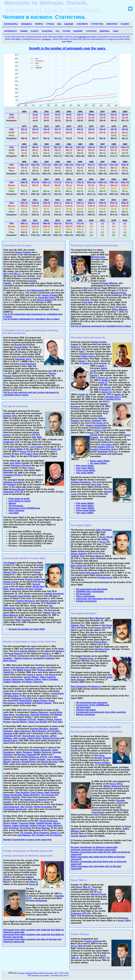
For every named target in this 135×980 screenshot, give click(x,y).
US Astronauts (16, 506)
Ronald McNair (24, 703)
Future (66, 31)
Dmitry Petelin (10, 823)
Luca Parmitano (28, 364)
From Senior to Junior (20, 501)
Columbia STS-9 (112, 399)
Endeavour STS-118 (13, 492)
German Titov (10, 416)
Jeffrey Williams (120, 309)
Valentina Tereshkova (14, 482)
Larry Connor (37, 447)
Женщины (26, 24)
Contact (29, 973)
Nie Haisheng (27, 800)
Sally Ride (37, 437)
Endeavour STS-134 (81, 913)
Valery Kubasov (48, 677)
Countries (47, 31)
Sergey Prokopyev (48, 821)
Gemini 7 (8, 670)
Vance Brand (25, 701)
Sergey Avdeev (45, 300)
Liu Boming (41, 800)
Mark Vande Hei (79, 566)
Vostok (40, 565)
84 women (47, 39)
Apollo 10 (83, 394)
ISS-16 (97, 288)
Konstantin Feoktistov (44, 658)
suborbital (82, 37)
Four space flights (85, 468)
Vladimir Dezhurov (42, 752)
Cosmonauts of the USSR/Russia (93, 705)
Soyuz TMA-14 (78, 946)
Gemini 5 (75, 347)
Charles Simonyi (79, 836)
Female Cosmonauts (86, 601)
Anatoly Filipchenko (13, 679)
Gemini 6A (9, 672)
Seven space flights (100, 461)
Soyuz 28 (33, 884)
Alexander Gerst (23, 359)
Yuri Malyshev (22, 715)
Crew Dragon (98, 812)
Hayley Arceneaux (43, 807)
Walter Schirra (24, 670)
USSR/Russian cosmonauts (90, 592)
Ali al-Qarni (25, 828)
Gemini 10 (106, 392)
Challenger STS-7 (12, 442)
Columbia (120, 800)
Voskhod (8, 658)
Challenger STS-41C (26, 719)
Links (116, 31)
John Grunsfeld (54, 759)
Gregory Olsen (31, 454)
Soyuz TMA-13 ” (84, 887)
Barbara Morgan (17, 489)
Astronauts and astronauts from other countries (100, 599)
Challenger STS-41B (21, 698)
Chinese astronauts (86, 710)
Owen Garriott (17, 589)
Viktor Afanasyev (22, 731)
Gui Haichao (56, 835)
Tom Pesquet (47, 795)
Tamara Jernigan (37, 759)
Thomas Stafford (45, 670)
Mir (91, 630)
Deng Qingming (41, 833)
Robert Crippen (45, 719)
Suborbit (78, 31)
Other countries (16, 511)
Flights (35, 31)
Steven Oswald (20, 759)
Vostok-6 (11, 485)
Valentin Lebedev (49, 601)
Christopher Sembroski (15, 809)
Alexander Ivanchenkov (19, 596)
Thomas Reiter (21, 347)
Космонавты (11, 24)
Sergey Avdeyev (79, 554)
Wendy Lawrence (12, 762)
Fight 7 (82, 352)
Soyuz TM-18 (106, 537)
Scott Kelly (87, 302)
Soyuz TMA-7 (10, 456)
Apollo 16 (119, 394)
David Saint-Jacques (89, 573)
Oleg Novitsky (22, 792)
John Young (105, 387)
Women (24, 31)
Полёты (39, 24)
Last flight (14, 513)
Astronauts (10, 31)
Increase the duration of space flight (27, 629)
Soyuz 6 (31, 675)
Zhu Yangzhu (38, 835)
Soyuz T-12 (100, 430)
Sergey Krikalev (23, 252)
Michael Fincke (119, 293)
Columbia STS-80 (12, 475)
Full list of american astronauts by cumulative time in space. (101, 326)
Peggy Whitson (54, 826)
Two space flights (85, 473)
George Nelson (20, 722)
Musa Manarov (11, 615)
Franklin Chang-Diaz (100, 449)
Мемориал (112, 24)
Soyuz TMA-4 (124, 920)
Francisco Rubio (27, 823)
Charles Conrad (33, 579)
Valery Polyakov (23, 620)
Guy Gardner (42, 736)
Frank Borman (17, 668)
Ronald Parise (10, 741)
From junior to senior (19, 499)
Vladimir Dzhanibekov (97, 425)
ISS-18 (94, 890)
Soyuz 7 (40, 675)
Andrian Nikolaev (28, 651)
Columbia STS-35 (12, 736)
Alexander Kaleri (47, 298)
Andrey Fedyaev (38, 826)
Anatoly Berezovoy (26, 601)
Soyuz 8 (53, 675)
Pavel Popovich (15, 653)
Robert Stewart (44, 703)
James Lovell (36, 668)
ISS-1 (6, 274)
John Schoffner (11, 828)
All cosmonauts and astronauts (92, 589)
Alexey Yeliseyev (34, 682)
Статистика (97, 24)
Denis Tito (56, 449)
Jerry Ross (106, 444)
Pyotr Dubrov (37, 792)
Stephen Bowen (44, 823)
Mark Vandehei (52, 792)
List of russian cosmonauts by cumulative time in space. (32, 319)
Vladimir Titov (49, 613)
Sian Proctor (26, 807)
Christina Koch (105, 578)
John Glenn (15, 463)
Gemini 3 (106, 390)
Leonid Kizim (57, 693)
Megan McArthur (31, 795)
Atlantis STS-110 (106, 447)
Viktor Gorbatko (50, 679)
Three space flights (86, 470)
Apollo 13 (103, 383)
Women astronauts (86, 715)
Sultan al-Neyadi (20, 826)
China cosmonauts (85, 596)
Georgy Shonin (31, 677)
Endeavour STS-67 (38, 757)
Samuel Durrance (51, 738)
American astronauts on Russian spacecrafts (93, 850)
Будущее (69, 24)
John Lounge (20, 738)
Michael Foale (98, 257)
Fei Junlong (26, 833)
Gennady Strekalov (40, 715)
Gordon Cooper (11, 582)
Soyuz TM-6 (101, 628)
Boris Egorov (10, 661)
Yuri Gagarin (10, 563)
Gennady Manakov (39, 729)
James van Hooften (38, 722)
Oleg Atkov (13, 696)
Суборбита (82, 24)
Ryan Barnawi (43, 828)
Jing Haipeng (24, 835)
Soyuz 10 (101, 423)
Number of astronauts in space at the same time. (28, 840)
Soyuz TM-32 (26, 451)
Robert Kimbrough (13, 795)
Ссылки (125, 24)
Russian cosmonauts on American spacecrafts (94, 847)
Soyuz (106, 411)
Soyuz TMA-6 (104, 440)
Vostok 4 (46, 653)
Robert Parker (34, 738)
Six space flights (98, 463)
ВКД (59, 24)
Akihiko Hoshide (12, 797)
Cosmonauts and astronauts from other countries (101, 712)
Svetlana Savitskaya (81, 482)
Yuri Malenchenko (36, 290)
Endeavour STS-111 (107, 452)
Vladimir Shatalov (12, 682)
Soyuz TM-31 (116, 784)
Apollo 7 (102, 366)
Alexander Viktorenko (40, 750)
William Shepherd (112, 786)
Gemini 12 (103, 378)
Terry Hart (57, 722)
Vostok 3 (60, 651)
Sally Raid (96, 484)
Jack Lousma (35, 589)
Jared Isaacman (11, 807)
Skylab (36, 587)
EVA (58, 31)
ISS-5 (86, 288)
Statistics (91, 31)
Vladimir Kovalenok (54, 594)
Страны (50, 24)
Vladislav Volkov (33, 679)
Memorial (105, 31)
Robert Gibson (40, 701)
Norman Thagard (26, 755)
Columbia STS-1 (113, 397)
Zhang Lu (55, 833)
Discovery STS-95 (20, 466)
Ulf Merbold (41, 901)
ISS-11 (17, 274)
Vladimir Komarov (23, 658)
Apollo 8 (106, 380)
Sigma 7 (83, 361)
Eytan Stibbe (16, 449)
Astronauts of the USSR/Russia (24, 508)
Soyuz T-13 (93, 433)
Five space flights (85, 466)
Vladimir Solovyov (12, 693)
